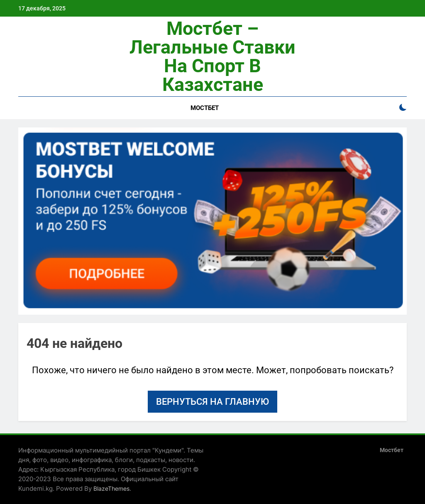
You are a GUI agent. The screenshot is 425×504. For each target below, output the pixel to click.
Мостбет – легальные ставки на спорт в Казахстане (212, 56)
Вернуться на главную (212, 402)
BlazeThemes (111, 488)
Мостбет (205, 108)
